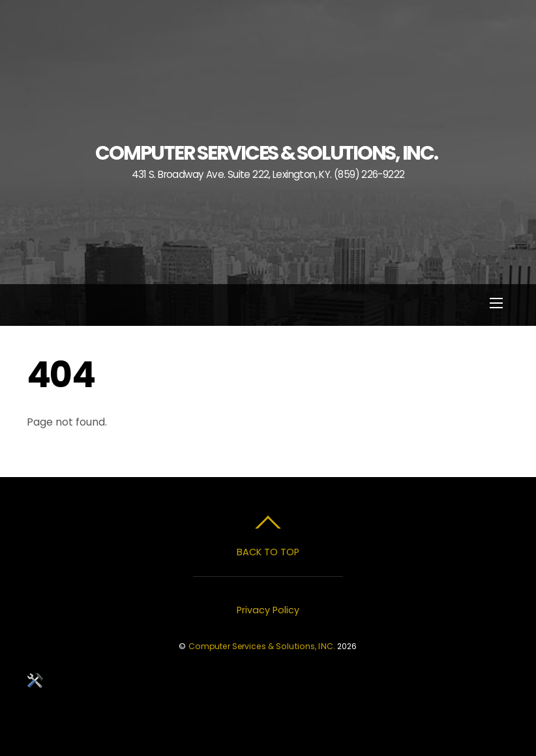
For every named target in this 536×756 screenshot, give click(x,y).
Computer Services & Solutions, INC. (262, 646)
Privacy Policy (268, 610)
